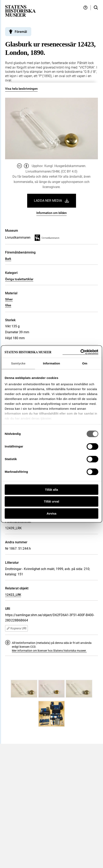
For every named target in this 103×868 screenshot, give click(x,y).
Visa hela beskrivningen (21, 89)
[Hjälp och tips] (85, 8)
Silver (9, 299)
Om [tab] (85, 363)
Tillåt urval (52, 501)
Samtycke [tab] (18, 363)
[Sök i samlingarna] (96, 8)
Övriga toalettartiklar (19, 279)
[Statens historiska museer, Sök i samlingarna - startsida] (20, 11)
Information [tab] (51, 363)
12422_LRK (13, 595)
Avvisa (51, 513)
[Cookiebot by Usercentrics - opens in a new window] (80, 352)
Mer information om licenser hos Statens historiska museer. (49, 651)
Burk (8, 259)
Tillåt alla (51, 490)
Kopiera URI (16, 628)
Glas (8, 305)
